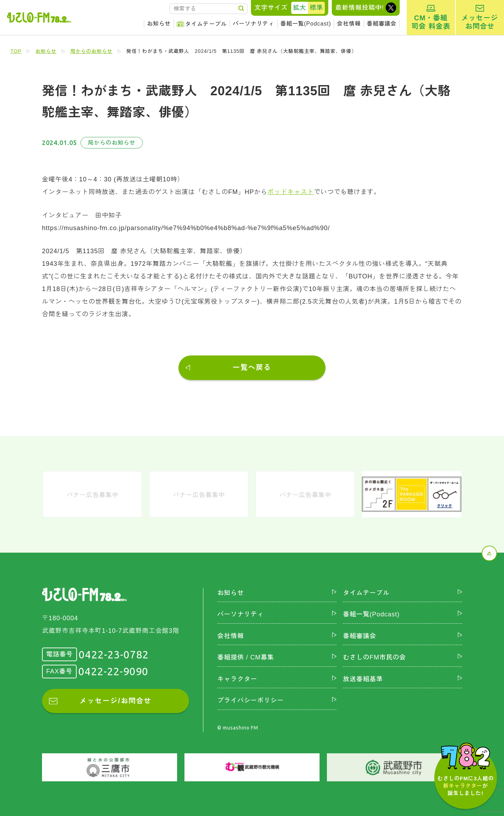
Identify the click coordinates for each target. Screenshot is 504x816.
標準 (316, 8)
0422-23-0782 (114, 654)
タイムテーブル (206, 24)
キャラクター (237, 679)
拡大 (300, 8)
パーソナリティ (254, 24)
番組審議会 (382, 24)
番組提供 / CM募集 (246, 657)
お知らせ (159, 24)
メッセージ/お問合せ (115, 701)
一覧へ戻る (252, 367)
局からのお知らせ (92, 51)
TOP (16, 51)
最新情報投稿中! (360, 8)
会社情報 (349, 24)
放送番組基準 (363, 679)
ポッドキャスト (291, 192)
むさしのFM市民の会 (374, 657)
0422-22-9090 (113, 671)
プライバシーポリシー (251, 700)
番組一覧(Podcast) (306, 24)
